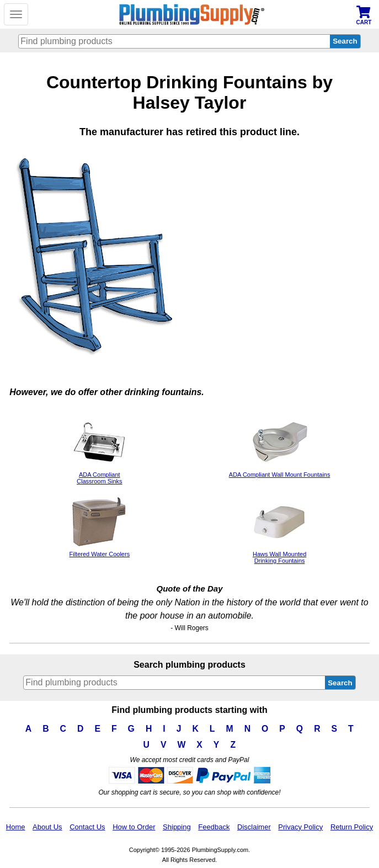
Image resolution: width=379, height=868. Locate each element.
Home (16, 827)
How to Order (134, 827)
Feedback (214, 827)
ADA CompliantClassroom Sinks (99, 475)
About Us (47, 827)
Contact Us (87, 827)
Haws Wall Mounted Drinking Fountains (280, 554)
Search (340, 683)
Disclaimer (254, 827)
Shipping (177, 827)
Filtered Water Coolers (100, 551)
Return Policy (352, 827)
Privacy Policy (300, 827)
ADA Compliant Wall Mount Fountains (280, 471)
